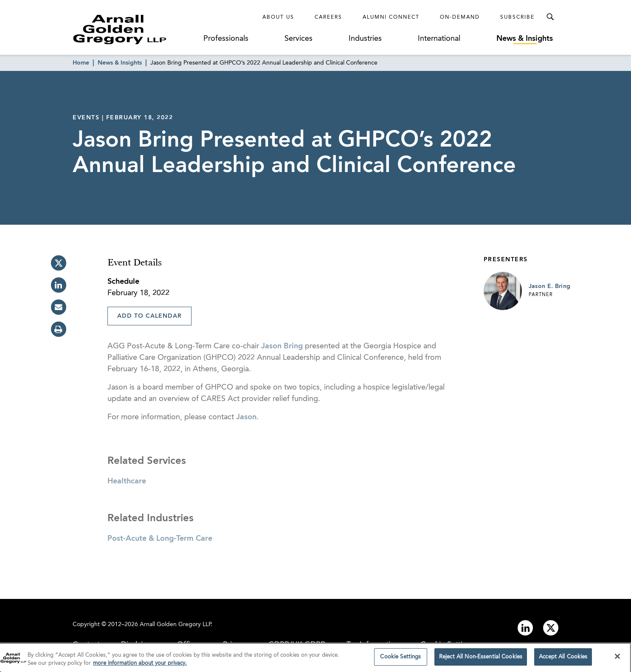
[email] (59, 307)
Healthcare (127, 481)
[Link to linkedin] (525, 628)
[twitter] (59, 263)
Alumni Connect (391, 17)
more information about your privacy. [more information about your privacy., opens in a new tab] (140, 665)
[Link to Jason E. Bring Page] (503, 291)
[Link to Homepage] (135, 29)
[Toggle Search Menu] (550, 17)
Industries (365, 39)
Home (81, 63)
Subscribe (517, 17)
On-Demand (460, 17)
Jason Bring (282, 346)
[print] (59, 329)
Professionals (226, 39)
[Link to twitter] (551, 628)
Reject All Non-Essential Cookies (481, 659)
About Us (278, 17)
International (439, 39)
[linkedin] (59, 285)
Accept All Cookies (563, 659)
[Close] (617, 658)
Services (299, 39)
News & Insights (525, 39)
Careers (328, 17)
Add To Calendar (149, 316)
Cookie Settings (400, 659)
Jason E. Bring (550, 286)
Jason (246, 417)
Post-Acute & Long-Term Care (160, 539)
